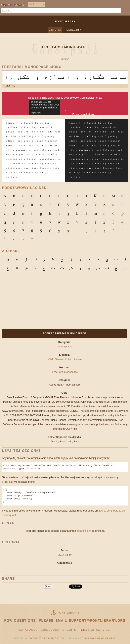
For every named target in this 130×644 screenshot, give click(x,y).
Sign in (19, 5)
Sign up (6, 5)
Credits (69, 630)
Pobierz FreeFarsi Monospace (64, 333)
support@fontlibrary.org (97, 621)
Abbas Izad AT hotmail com (65, 385)
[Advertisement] (27, 302)
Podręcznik (73, 30)
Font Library (69, 613)
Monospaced (65, 346)
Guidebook (50, 630)
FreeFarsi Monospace (65, 372)
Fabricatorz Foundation (47, 638)
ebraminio (82, 531)
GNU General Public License (65, 359)
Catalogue (28, 630)
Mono (65, 59)
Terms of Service (95, 630)
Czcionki (55, 30)
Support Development (100, 638)
